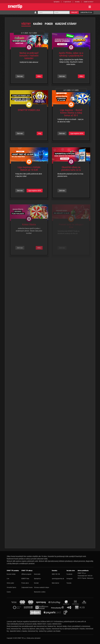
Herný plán (37, 574)
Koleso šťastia (29, 224)
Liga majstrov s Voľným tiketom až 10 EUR (29, 169)
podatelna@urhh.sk (70, 621)
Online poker (10, 583)
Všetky (26, 24)
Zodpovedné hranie (27, 587)
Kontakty (77, 2)
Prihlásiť (74, 12)
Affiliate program (26, 574)
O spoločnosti (67, 2)
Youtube (69, 583)
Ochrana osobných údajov (42, 587)
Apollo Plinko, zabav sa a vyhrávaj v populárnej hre (71, 54)
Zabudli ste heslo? (89, 2)
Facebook (69, 574)
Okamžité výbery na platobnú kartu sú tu (71, 169)
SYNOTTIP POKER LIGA (29, 110)
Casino (9, 592)
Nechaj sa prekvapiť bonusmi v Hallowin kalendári (29, 56)
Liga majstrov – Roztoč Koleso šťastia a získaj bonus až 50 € (71, 113)
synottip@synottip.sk (58, 579)
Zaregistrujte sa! (86, 12)
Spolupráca (57, 2)
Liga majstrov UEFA (77, 133)
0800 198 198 (56, 574)
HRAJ (39, 76)
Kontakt (36, 583)
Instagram (69, 579)
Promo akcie (25, 583)
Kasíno (38, 24)
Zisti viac (20, 76)
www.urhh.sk (82, 621)
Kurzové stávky (66, 24)
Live (8, 579)
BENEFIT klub (25, 579)
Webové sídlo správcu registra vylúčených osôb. (23, 561)
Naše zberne (55, 583)
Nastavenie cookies (40, 592)
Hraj (40, 133)
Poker (49, 24)
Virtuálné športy (11, 587)
